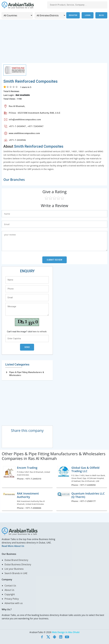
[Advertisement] (54, 43)
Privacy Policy (12, 599)
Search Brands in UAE (16, 573)
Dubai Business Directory (18, 564)
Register (73, 15)
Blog (101, 15)
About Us (9, 590)
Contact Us (10, 585)
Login (88, 15)
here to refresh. (40, 331)
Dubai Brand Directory (16, 560)
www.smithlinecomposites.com (24, 133)
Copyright (10, 594)
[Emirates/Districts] (50, 15)
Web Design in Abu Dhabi (66, 632)
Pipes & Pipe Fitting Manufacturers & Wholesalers (27, 374)
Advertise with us (14, 603)
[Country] (17, 15)
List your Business (14, 569)
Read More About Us (13, 546)
